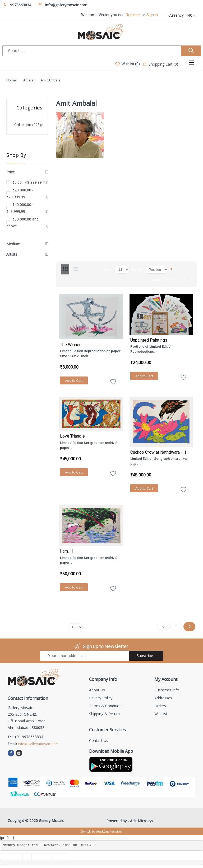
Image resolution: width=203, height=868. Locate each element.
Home (11, 80)
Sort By (137, 269)
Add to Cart (74, 380)
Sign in (152, 15)
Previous (163, 628)
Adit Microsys (142, 821)
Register (133, 15)
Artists (28, 80)
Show (107, 269)
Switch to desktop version (101, 831)
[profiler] (7, 838)
